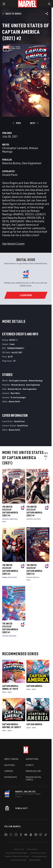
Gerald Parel (10, 175)
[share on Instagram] (16, 835)
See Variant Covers (13, 243)
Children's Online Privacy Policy (17, 856)
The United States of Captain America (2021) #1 (10, 628)
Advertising (32, 759)
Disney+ (30, 765)
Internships (11, 777)
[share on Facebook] (6, 835)
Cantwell (5, 519)
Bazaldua (13, 636)
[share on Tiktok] (46, 835)
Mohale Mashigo (36, 381)
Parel (4, 521)
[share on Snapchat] (31, 835)
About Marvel (12, 759)
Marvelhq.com (33, 771)
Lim (35, 519)
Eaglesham (13, 519)
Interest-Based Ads (19, 860)
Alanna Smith (14, 401)
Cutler (10, 577)
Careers (9, 771)
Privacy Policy (32, 849)
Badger (5, 577)
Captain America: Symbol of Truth (10, 687)
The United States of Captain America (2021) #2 (34, 569)
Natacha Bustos (11, 163)
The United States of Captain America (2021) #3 (10, 569)
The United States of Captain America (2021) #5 (10, 511)
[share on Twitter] (11, 835)
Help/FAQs (10, 765)
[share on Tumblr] (21, 835)
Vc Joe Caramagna (18, 397)
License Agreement (39, 856)
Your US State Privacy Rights (16, 853)
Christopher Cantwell (15, 148)
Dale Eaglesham (32, 163)
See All (46, 456)
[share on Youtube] (26, 835)
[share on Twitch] (41, 835)
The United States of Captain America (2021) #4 (34, 511)
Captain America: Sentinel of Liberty (12, 726)
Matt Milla (15, 393)
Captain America (34, 686)
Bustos (36, 577)
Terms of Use (19, 849)
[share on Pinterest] (36, 835)
